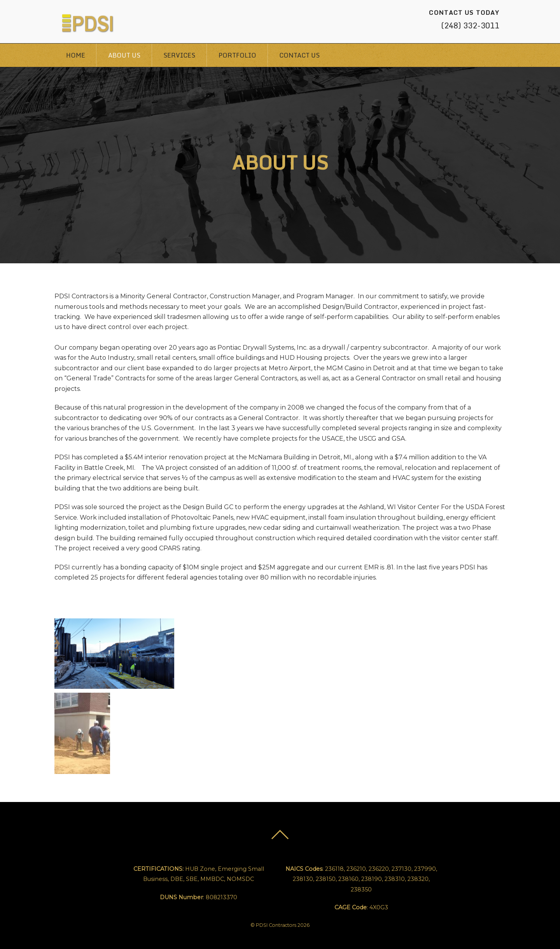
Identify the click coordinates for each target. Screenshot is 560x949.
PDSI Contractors (276, 925)
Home (76, 55)
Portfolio (237, 55)
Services (179, 55)
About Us (124, 55)
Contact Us (299, 55)
